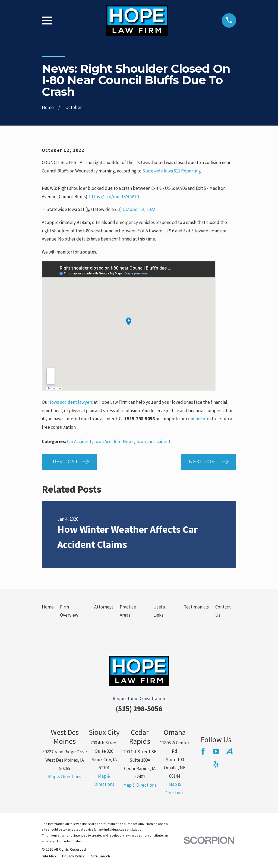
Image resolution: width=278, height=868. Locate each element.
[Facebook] (203, 751)
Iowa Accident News (114, 441)
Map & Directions (65, 777)
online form (199, 419)
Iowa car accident (154, 441)
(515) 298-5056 (139, 709)
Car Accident (79, 441)
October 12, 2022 (139, 209)
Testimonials (196, 607)
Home (48, 607)
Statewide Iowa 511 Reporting (172, 171)
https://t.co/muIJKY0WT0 (114, 197)
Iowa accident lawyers (71, 402)
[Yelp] (216, 764)
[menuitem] (49, 856)
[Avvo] (229, 751)
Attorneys (104, 607)
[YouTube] (216, 751)
